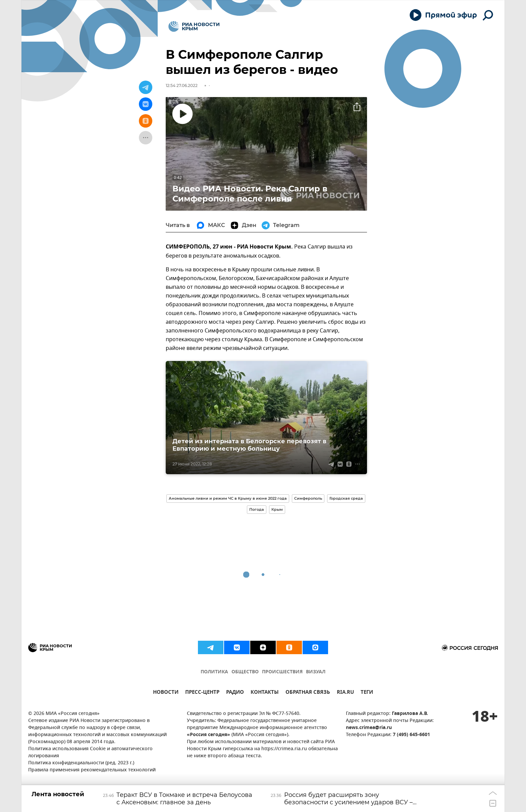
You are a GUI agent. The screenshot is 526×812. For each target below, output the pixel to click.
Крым (277, 509)
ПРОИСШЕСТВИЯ (282, 672)
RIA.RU (345, 693)
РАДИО (235, 693)
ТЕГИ (367, 693)
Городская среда (346, 498)
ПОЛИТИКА (214, 672)
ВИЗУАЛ (316, 672)
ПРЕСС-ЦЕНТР (202, 693)
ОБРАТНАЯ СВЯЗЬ (308, 693)
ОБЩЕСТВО (245, 672)
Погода (257, 509)
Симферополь (308, 498)
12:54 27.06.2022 (182, 85)
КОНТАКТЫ (265, 693)
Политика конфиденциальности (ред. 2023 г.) (81, 763)
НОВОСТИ (166, 693)
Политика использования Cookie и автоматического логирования (90, 753)
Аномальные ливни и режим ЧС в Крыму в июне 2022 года (228, 498)
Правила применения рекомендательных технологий (92, 770)
